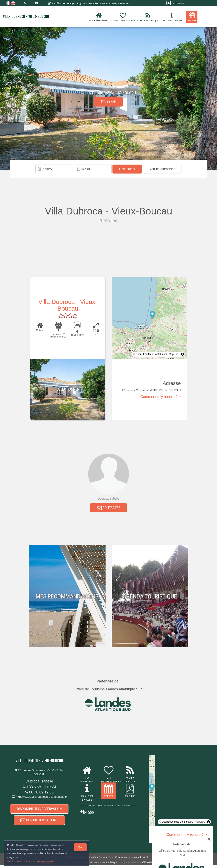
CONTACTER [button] (108, 509)
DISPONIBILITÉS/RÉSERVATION (39, 811)
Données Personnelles (100, 860)
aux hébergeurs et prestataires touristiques (95, 865)
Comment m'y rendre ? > (161, 398)
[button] (162, 169)
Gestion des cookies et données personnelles (31, 861)
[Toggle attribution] (182, 355)
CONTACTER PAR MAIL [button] (39, 823)
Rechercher (127, 169)
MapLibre (174, 355)
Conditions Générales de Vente (132, 860)
